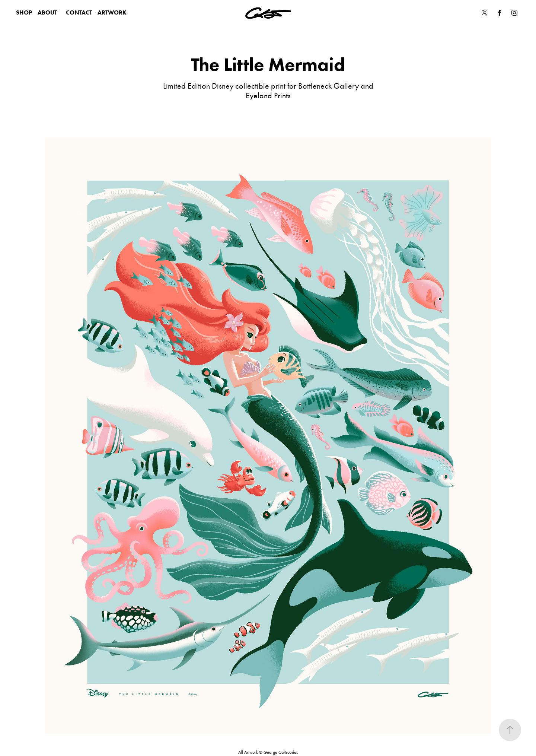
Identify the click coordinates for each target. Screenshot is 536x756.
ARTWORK (112, 12)
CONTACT (79, 12)
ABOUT (47, 12)
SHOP (24, 12)
